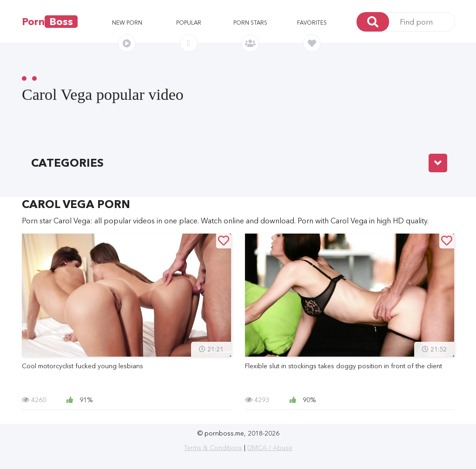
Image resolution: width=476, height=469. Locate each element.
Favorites (312, 23)
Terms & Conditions (213, 448)
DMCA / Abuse (270, 448)
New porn (127, 23)
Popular (189, 23)
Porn (50, 22)
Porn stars (250, 23)
